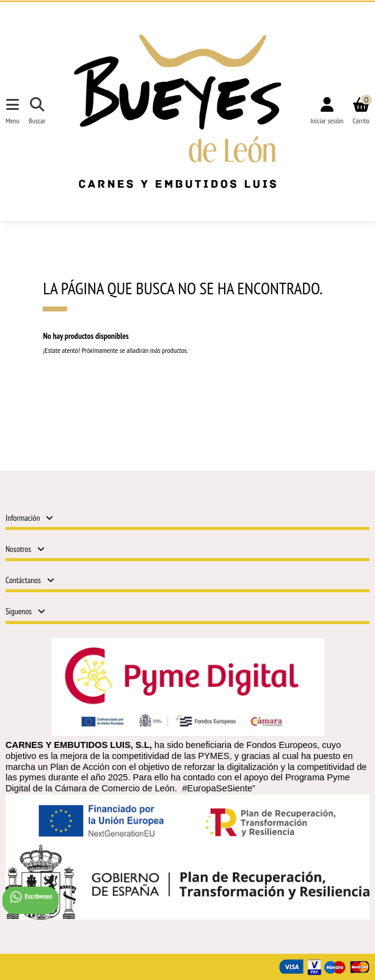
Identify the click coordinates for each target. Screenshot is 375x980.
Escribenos (31, 897)
